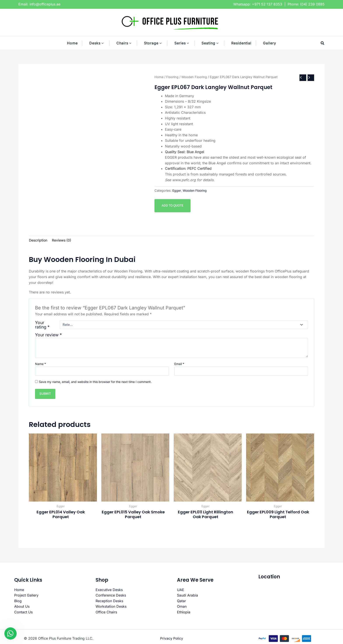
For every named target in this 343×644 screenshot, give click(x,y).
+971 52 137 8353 (267, 4)
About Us (22, 607)
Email (179, 364)
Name (40, 364)
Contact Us (23, 612)
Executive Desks (109, 590)
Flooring (173, 77)
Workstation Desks (111, 607)
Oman (182, 607)
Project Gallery (26, 596)
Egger (177, 191)
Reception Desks (109, 601)
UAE (181, 590)
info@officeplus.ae (45, 4)
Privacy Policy (172, 639)
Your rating (42, 325)
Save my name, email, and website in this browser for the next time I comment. (95, 382)
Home (159, 77)
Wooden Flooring (196, 77)
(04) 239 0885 (312, 4)
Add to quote (173, 206)
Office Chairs (106, 612)
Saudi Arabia (187, 596)
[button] (105, 43)
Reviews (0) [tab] (62, 240)
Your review (48, 335)
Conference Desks (111, 596)
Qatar (181, 601)
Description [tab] (38, 240)
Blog (18, 601)
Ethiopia (184, 612)
